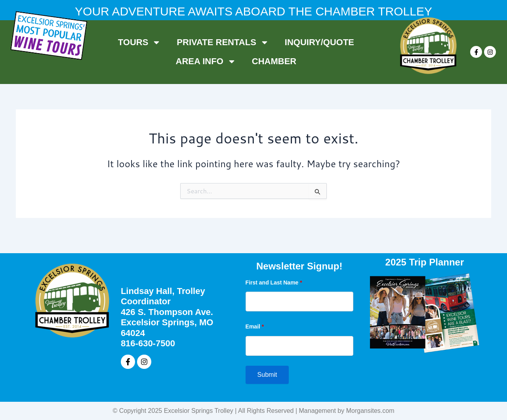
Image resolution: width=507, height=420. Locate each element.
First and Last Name (274, 283)
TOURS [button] (140, 42)
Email (255, 326)
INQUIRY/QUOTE (319, 42)
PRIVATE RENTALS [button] (223, 42)
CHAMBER (274, 61)
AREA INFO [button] (206, 61)
